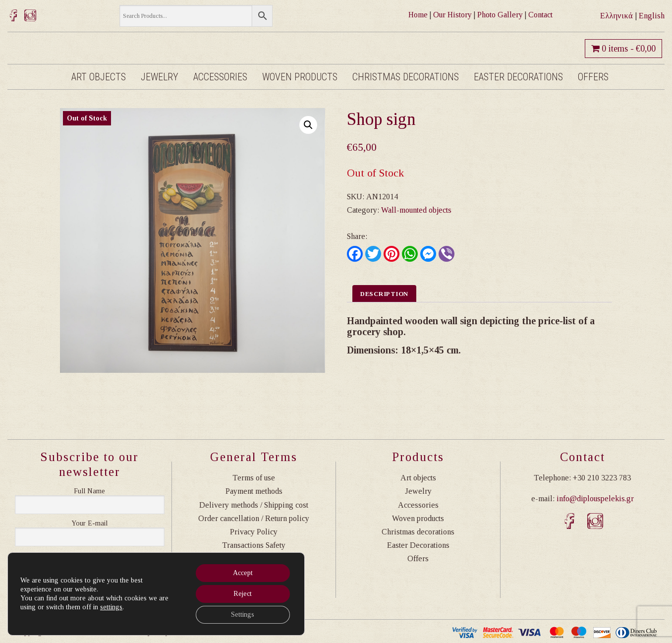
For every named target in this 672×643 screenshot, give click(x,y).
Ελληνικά (616, 16)
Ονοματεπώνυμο (90, 491)
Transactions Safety (254, 545)
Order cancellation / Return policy (254, 518)
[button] (308, 125)
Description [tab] (384, 294)
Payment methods (254, 491)
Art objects (99, 77)
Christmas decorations (406, 77)
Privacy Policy (254, 532)
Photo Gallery (500, 15)
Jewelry (160, 77)
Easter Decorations (518, 77)
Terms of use (254, 478)
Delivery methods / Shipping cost (254, 505)
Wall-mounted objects (416, 210)
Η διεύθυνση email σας (90, 524)
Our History (452, 15)
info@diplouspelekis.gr (595, 498)
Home (418, 15)
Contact (540, 15)
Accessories (220, 77)
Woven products (300, 77)
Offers (593, 77)
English (652, 16)
